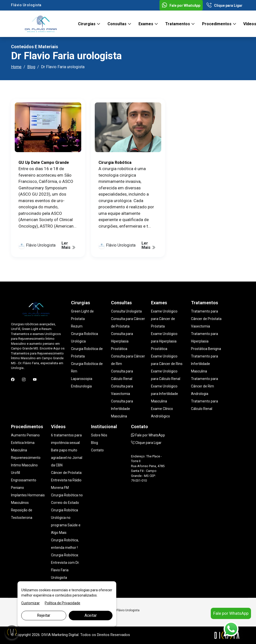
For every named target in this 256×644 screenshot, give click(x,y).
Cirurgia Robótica (115, 162)
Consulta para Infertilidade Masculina (122, 409)
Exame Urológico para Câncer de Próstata (164, 319)
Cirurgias (87, 24)
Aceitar (91, 615)
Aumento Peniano (25, 435)
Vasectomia (200, 326)
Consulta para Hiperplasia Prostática (122, 341)
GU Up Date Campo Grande (44, 162)
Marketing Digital (65, 635)
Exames (146, 24)
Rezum (77, 326)
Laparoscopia (82, 379)
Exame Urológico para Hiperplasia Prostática (164, 341)
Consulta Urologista (126, 311)
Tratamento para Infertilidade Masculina (204, 364)
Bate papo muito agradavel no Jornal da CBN (67, 458)
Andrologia (200, 394)
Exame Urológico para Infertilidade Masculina (164, 394)
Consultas (117, 24)
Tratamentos (178, 24)
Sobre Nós (99, 435)
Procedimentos (217, 24)
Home (16, 67)
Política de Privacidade (62, 603)
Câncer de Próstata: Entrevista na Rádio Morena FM (67, 480)
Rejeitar (44, 615)
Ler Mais (68, 245)
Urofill (15, 473)
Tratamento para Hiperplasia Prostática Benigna (206, 341)
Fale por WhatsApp (181, 5)
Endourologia (81, 386)
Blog (31, 67)
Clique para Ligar (224, 5)
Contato (97, 450)
